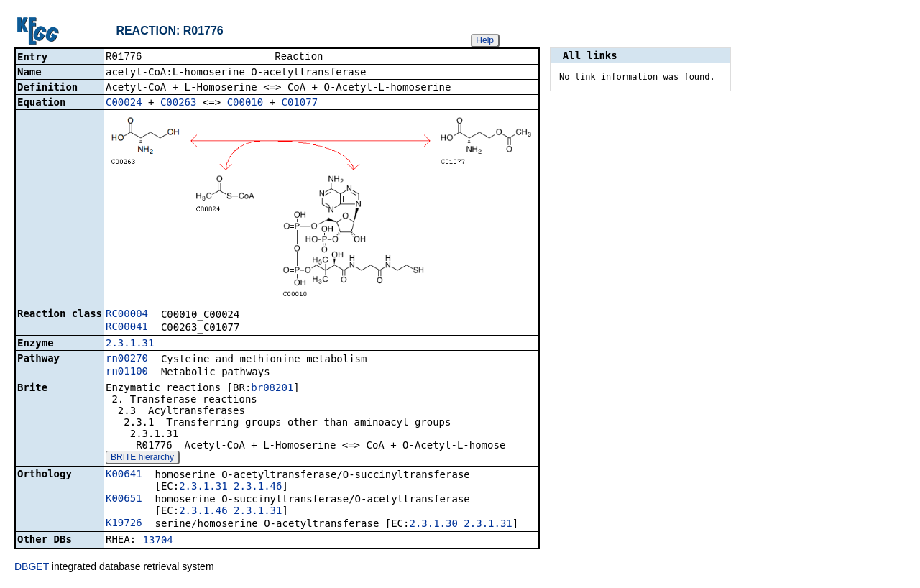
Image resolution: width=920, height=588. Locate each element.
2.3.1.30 (433, 525)
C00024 (124, 104)
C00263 (179, 104)
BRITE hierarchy (142, 459)
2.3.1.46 (258, 487)
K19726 (124, 524)
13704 (158, 541)
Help (485, 40)
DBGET (32, 568)
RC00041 (127, 328)
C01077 (300, 104)
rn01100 (127, 372)
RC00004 (127, 315)
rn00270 (127, 359)
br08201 (272, 389)
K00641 (124, 475)
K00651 (124, 500)
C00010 (245, 104)
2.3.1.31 (130, 344)
